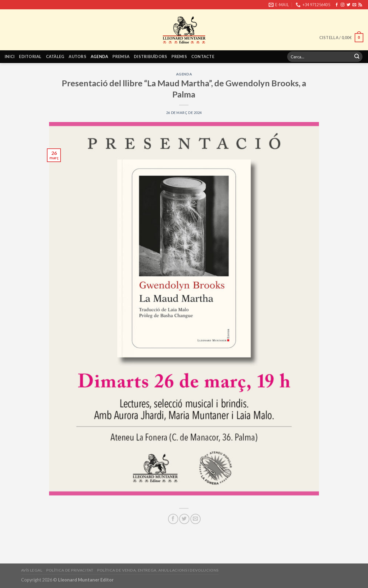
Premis (179, 57)
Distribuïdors (150, 57)
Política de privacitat (70, 570)
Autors (77, 57)
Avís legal (32, 570)
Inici (10, 57)
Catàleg (55, 57)
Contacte (203, 57)
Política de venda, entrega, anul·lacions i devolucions (158, 570)
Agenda (100, 57)
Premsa (121, 57)
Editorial (30, 57)
